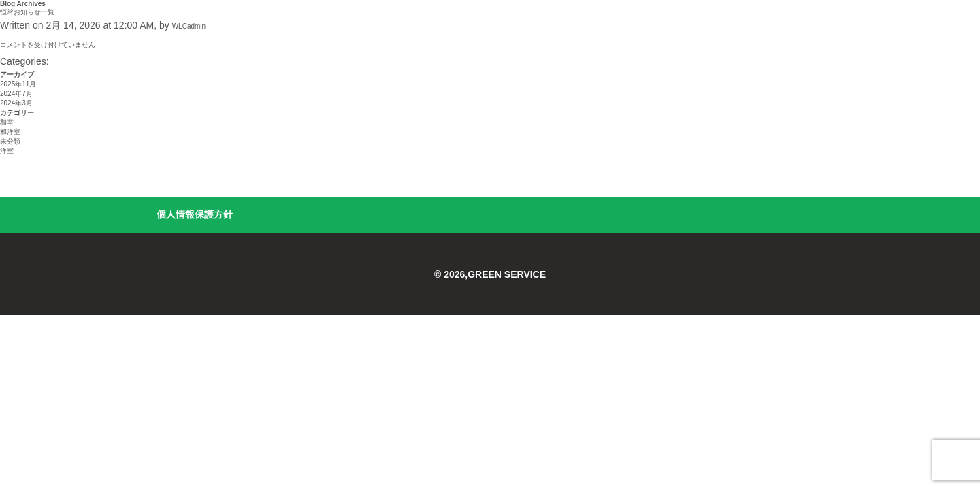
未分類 (10, 141)
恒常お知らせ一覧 (27, 12)
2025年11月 (18, 84)
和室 (7, 122)
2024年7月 (16, 94)
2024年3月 (16, 103)
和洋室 (10, 132)
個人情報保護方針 (195, 214)
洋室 (7, 151)
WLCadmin (189, 26)
